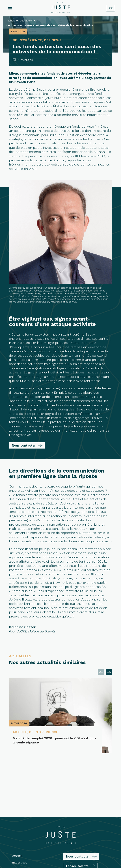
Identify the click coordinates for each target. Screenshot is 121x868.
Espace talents (77, 813)
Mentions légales (62, 854)
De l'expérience (44, 732)
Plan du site (83, 854)
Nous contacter (24, 445)
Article (20, 732)
